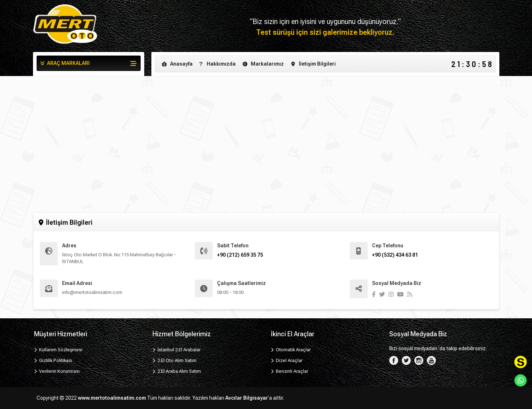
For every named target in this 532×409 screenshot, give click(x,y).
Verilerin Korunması (57, 371)
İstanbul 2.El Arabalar (177, 350)
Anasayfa (177, 64)
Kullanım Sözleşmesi (58, 350)
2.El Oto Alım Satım (175, 360)
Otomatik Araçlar (291, 350)
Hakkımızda (216, 64)
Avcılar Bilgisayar (247, 398)
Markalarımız (263, 64)
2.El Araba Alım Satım (177, 371)
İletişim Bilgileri (313, 64)
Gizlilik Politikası (53, 360)
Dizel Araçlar (287, 360)
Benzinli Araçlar (290, 371)
